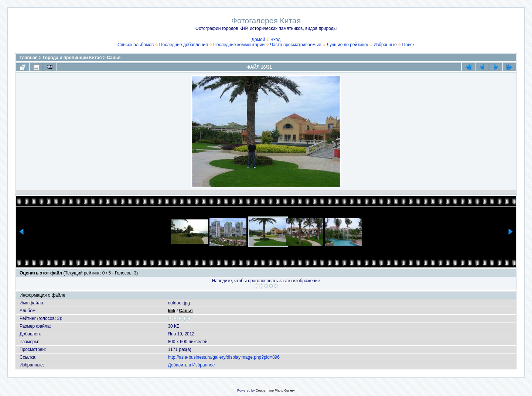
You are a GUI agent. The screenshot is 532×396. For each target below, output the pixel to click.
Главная (29, 58)
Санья (114, 58)
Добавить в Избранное (191, 365)
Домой (258, 40)
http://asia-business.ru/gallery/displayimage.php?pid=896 (224, 357)
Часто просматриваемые (296, 45)
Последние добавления (184, 45)
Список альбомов (136, 45)
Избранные (385, 45)
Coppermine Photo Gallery (275, 390)
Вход (275, 40)
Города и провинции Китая (72, 58)
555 (171, 311)
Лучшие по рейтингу (347, 45)
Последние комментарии (239, 45)
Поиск (408, 45)
